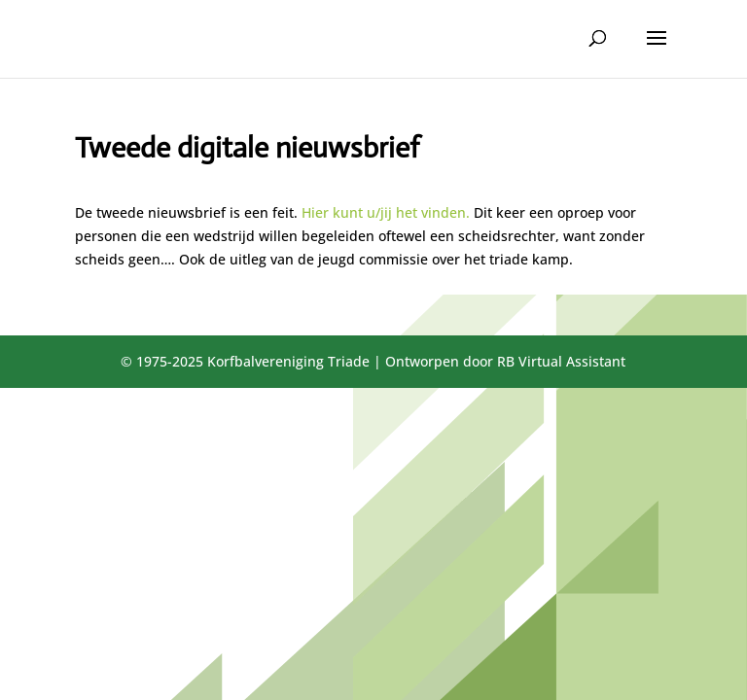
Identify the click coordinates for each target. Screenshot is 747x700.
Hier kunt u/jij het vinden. (386, 212)
